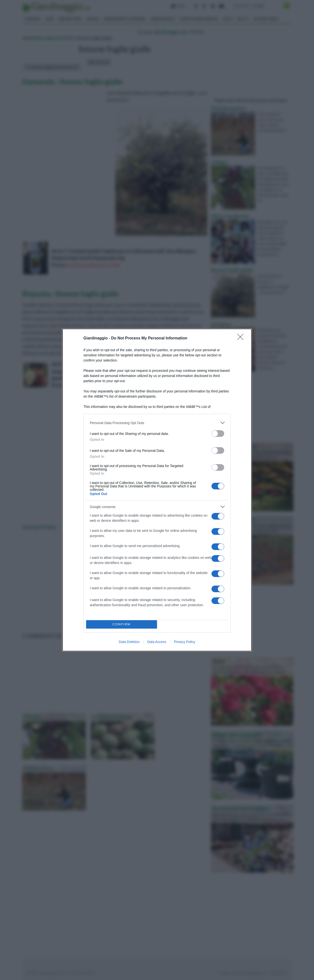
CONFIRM (122, 624)
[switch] (218, 434)
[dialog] (157, 490)
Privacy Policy (185, 642)
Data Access (157, 642)
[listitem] (157, 423)
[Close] (242, 338)
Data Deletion (129, 642)
